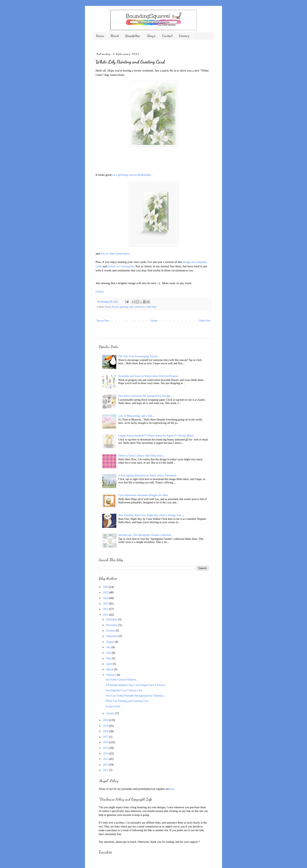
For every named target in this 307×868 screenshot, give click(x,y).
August (110, 642)
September (112, 636)
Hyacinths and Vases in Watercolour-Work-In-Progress (148, 376)
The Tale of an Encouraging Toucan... (139, 356)
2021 (106, 615)
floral (108, 307)
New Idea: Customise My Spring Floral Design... (145, 396)
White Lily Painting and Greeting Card (127, 701)
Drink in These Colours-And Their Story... (141, 456)
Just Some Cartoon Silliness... (122, 680)
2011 (106, 770)
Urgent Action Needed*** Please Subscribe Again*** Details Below (156, 436)
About (115, 36)
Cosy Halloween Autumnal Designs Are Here (143, 495)
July (109, 647)
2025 (106, 592)
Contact (167, 36)
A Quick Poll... (114, 706)
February (111, 675)
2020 (106, 720)
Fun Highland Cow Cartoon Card (124, 690)
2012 (106, 765)
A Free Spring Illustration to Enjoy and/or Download (147, 475)
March (110, 669)
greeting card (127, 307)
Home (100, 36)
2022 (106, 609)
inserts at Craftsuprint (121, 266)
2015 (106, 748)
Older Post (205, 321)
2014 (106, 753)
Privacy (184, 36)
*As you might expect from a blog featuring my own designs (132, 807)
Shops (151, 36)
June (109, 653)
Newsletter (133, 36)
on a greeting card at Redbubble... (133, 175)
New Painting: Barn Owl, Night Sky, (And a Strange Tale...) (151, 515)
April (109, 664)
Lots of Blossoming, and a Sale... (136, 416)
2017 (106, 737)
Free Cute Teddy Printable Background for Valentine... (135, 696)
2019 (106, 726)
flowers (115, 307)
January (111, 713)
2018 (106, 731)
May (109, 658)
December (112, 619)
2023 (106, 604)
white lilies (151, 307)
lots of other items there (115, 253)
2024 (106, 598)
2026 (106, 587)
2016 (106, 742)
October (111, 631)
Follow (100, 291)
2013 (106, 759)
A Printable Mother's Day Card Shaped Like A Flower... (136, 685)
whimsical (139, 307)
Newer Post (103, 321)
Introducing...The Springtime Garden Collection (145, 535)
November (112, 625)
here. (172, 789)
